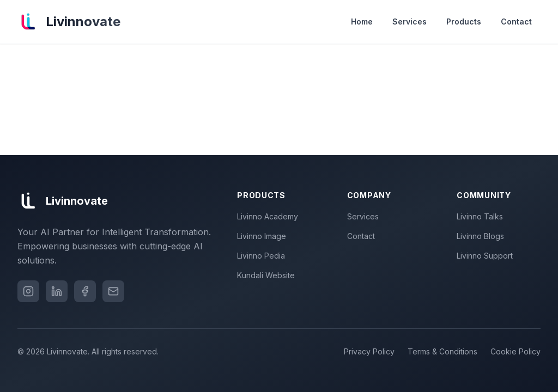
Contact (516, 22)
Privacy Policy (369, 351)
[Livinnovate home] (69, 22)
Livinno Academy (270, 216)
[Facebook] (85, 291)
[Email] (113, 291)
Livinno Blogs (483, 236)
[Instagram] (28, 291)
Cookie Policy (515, 351)
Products (464, 22)
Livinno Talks (482, 216)
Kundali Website (268, 275)
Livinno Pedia (263, 256)
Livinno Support (487, 256)
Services (410, 22)
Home (362, 22)
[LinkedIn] (57, 291)
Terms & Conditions (442, 351)
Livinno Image (264, 236)
